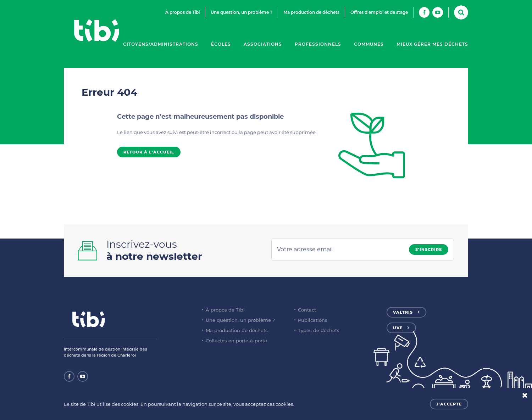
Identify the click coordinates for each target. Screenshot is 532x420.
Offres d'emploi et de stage (379, 12)
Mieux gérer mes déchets (432, 44)
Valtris (403, 312)
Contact (307, 310)
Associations (263, 44)
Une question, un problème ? (242, 12)
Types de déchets (319, 330)
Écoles (221, 44)
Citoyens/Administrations (161, 44)
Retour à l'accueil (149, 152)
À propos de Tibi (182, 12)
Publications (313, 320)
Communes (369, 44)
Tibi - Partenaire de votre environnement (96, 30)
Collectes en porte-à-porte (236, 341)
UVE (398, 328)
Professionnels (318, 44)
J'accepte (449, 404)
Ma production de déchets (311, 12)
